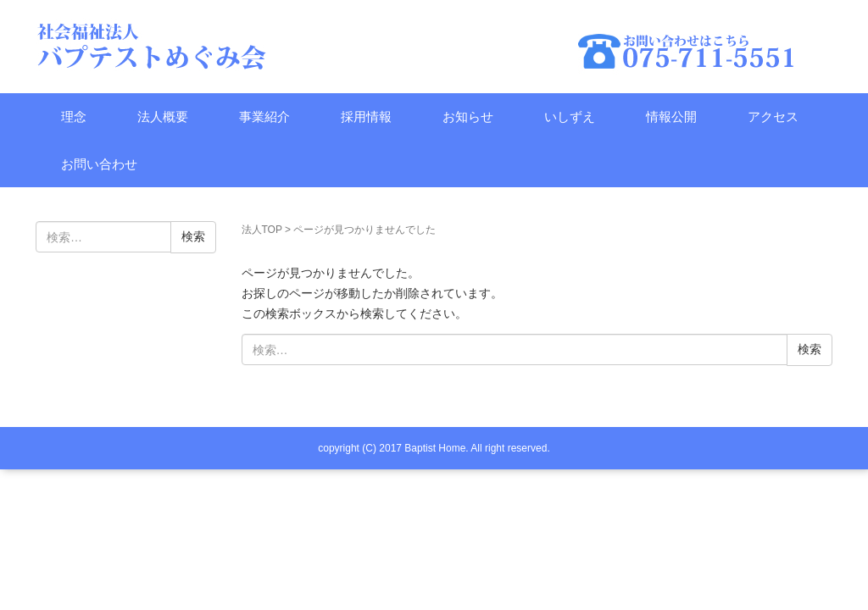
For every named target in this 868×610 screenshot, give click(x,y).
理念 (74, 116)
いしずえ (570, 116)
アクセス (773, 116)
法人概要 (163, 116)
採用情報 (366, 116)
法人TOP (262, 230)
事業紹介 (264, 116)
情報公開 (671, 116)
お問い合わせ (99, 164)
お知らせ (468, 116)
